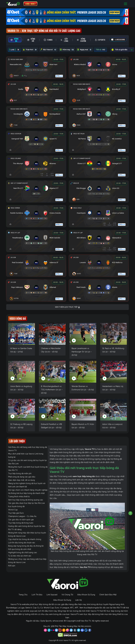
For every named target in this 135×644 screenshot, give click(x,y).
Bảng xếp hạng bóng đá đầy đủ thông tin (26, 546)
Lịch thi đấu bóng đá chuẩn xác (22, 543)
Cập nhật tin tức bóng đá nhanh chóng (25, 539)
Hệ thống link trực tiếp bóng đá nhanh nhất (26, 493)
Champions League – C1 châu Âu (22, 516)
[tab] (15, 40)
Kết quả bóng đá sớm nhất (20, 549)
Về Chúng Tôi (67, 595)
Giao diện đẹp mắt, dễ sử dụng (21, 480)
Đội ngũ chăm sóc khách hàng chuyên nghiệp (28, 490)
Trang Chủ (23, 595)
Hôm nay (67, 50)
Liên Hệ (79, 600)
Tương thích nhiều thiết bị (19, 497)
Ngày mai (85, 50)
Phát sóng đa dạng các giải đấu (22, 477)
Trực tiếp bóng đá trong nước (21, 523)
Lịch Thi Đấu (37, 595)
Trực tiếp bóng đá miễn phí (20, 473)
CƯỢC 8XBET (30, 4)
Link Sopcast (52, 595)
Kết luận (12, 566)
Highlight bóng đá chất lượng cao (23, 552)
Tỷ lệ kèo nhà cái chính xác (20, 556)
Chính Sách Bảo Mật (108, 595)
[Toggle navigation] (126, 4)
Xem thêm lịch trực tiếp (67, 307)
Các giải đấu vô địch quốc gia (21, 520)
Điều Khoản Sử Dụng (86, 595)
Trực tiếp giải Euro (16, 513)
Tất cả (100, 50)
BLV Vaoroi (48, 50)
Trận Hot (30, 50)
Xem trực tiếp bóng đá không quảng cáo (26, 500)
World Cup (13, 510)
